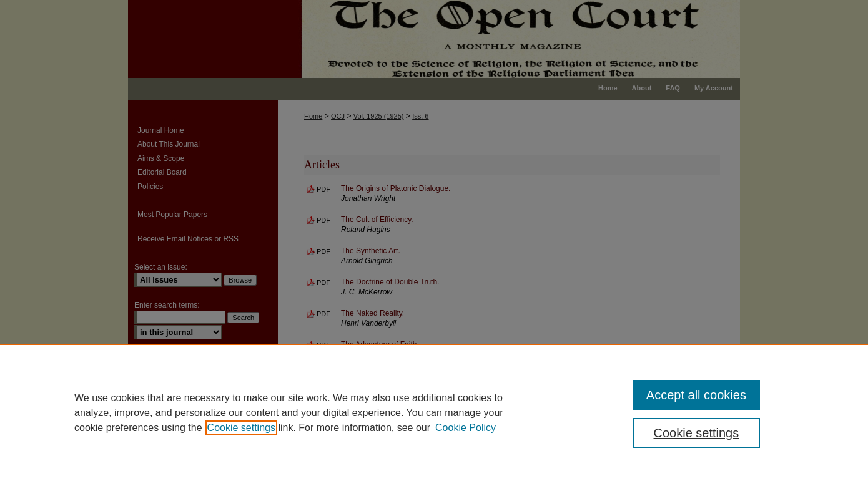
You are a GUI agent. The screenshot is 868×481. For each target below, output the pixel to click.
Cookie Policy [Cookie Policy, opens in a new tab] (466, 428)
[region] (434, 412)
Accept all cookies (696, 395)
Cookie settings (241, 428)
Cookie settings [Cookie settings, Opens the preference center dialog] (697, 433)
